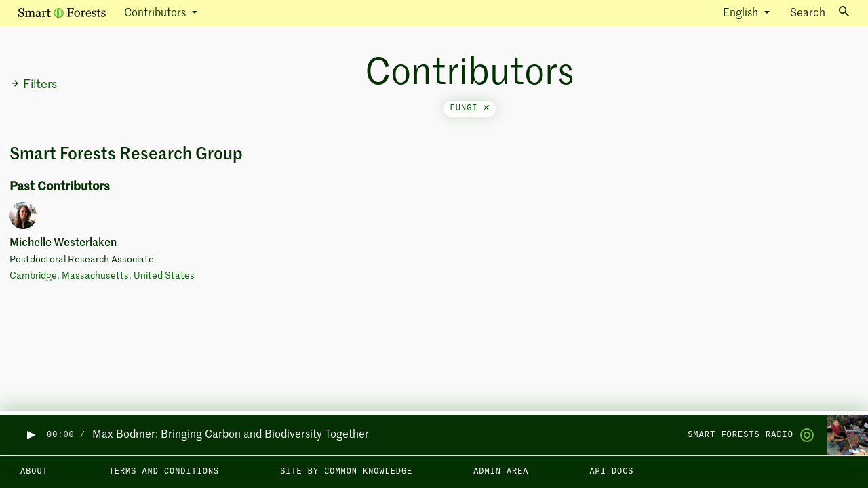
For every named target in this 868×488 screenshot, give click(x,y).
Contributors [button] (156, 14)
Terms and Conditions (164, 472)
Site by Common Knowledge (346, 472)
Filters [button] (34, 85)
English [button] (742, 14)
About (34, 472)
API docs (611, 472)
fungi (470, 108)
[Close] (486, 108)
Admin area (501, 472)
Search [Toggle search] (820, 13)
